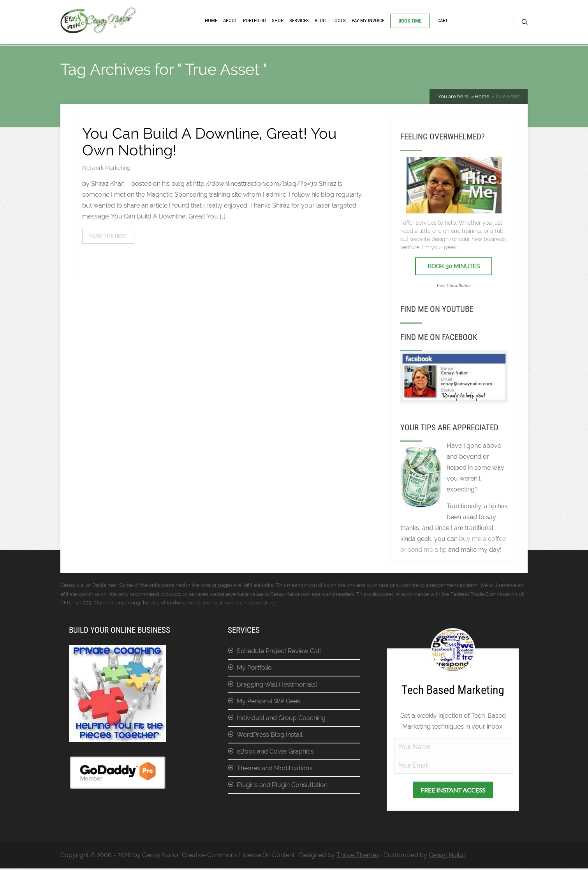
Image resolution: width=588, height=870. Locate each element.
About (230, 20)
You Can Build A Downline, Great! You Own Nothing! (209, 144)
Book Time (410, 21)
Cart (443, 20)
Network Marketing (106, 170)
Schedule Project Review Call (279, 653)
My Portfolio (254, 670)
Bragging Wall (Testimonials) (277, 686)
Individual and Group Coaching (281, 720)
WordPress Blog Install (270, 737)
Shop (278, 20)
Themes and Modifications (275, 770)
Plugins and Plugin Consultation (282, 787)
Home (211, 20)
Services (299, 20)
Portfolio (254, 20)
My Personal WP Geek (268, 703)
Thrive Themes (358, 857)
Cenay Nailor (447, 857)
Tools (339, 20)
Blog (320, 20)
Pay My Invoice (368, 20)
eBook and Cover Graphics (275, 753)
